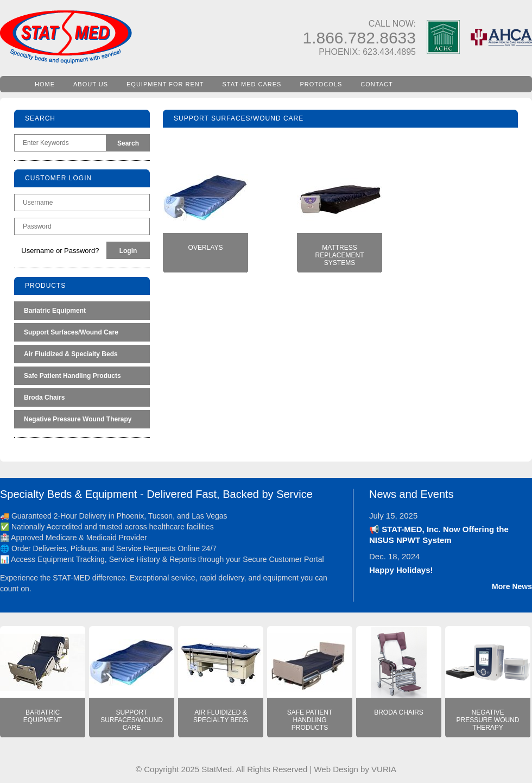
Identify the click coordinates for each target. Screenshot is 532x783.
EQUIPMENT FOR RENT (165, 84)
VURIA (384, 769)
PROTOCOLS (321, 84)
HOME (45, 84)
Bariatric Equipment (55, 311)
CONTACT (376, 84)
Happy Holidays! (401, 570)
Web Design (336, 769)
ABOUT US (91, 84)
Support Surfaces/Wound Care (71, 332)
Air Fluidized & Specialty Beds (71, 354)
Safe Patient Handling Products (72, 376)
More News (512, 586)
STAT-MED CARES (252, 84)
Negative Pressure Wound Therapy (78, 419)
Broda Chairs (44, 397)
